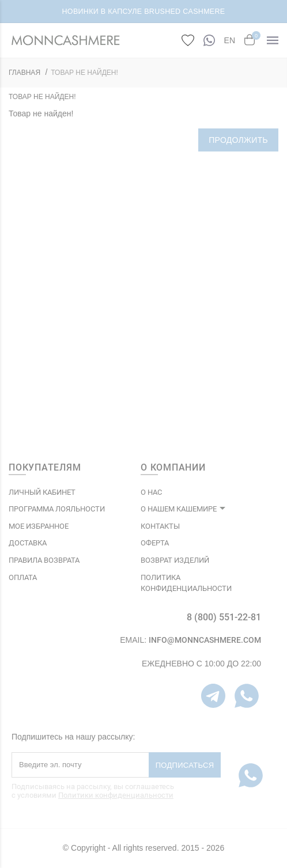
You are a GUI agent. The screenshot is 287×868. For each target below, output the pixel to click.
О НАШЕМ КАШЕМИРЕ (179, 509)
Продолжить (238, 140)
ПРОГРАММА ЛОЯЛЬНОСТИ (57, 509)
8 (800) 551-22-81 (224, 617)
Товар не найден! (84, 73)
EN (230, 40)
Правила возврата (44, 560)
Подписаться (185, 765)
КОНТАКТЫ (160, 526)
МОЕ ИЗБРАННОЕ (39, 526)
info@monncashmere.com (205, 640)
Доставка (28, 543)
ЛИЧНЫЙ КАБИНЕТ (42, 492)
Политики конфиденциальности (116, 795)
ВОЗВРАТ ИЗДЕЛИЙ (175, 560)
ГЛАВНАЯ (24, 73)
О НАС (151, 492)
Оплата (23, 577)
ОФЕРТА (155, 543)
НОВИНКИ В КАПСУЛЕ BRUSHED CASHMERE (144, 12)
